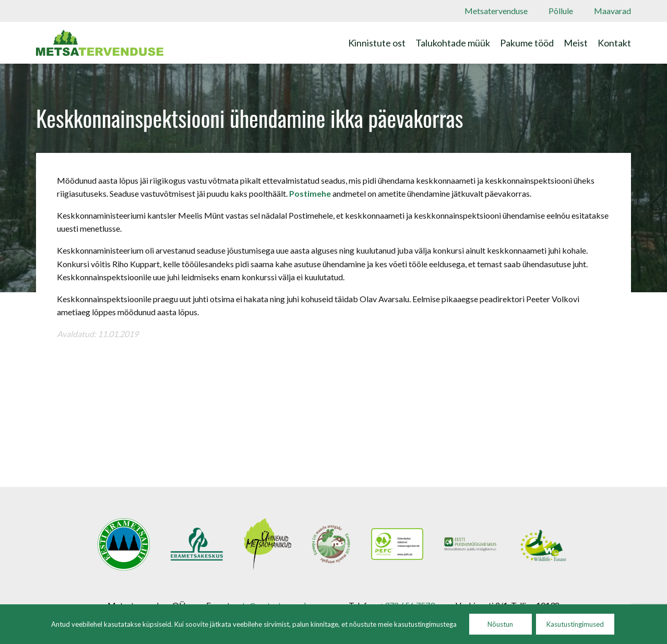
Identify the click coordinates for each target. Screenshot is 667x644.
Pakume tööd (527, 43)
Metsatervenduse (496, 11)
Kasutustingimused (575, 624)
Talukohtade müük (453, 43)
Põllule (561, 11)
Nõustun (500, 624)
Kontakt (614, 43)
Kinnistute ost (377, 43)
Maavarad (612, 11)
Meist (576, 43)
